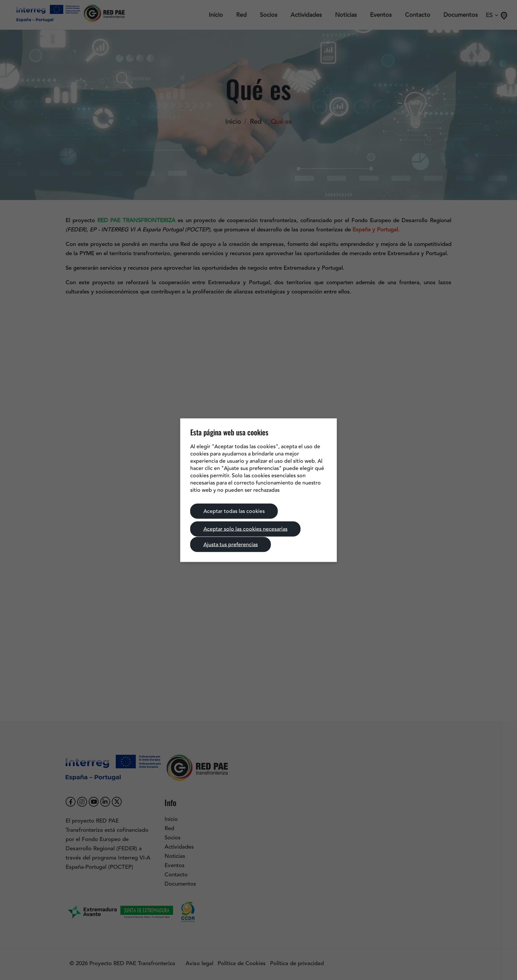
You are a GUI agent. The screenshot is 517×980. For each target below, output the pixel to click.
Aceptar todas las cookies (234, 511)
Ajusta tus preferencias (231, 544)
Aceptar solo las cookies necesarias (245, 529)
